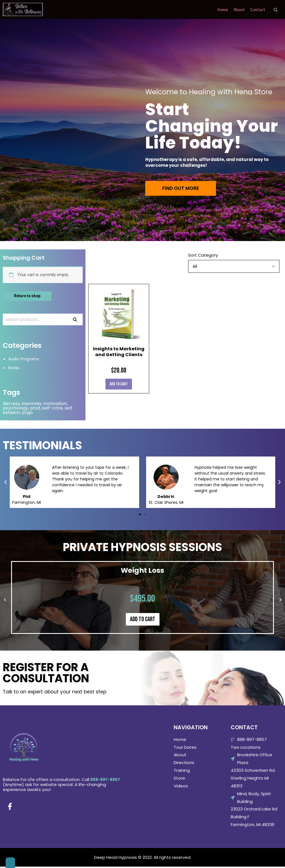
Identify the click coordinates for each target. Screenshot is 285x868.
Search (75, 320)
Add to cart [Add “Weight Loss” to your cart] (143, 621)
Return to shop (29, 296)
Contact (258, 10)
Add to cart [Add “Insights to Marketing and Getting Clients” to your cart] (119, 384)
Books (14, 369)
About (239, 10)
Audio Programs (25, 360)
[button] (140, 516)
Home (223, 10)
